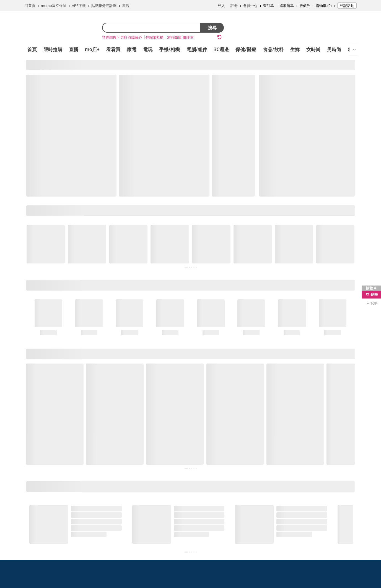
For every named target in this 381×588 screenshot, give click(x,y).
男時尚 (334, 49)
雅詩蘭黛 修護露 (180, 37)
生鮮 (295, 49)
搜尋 (212, 28)
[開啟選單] (354, 50)
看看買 (113, 49)
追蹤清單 (287, 6)
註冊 (234, 6)
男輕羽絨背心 (131, 37)
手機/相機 (169, 49)
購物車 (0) (324, 6)
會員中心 (250, 6)
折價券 (305, 6)
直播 (74, 49)
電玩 (148, 49)
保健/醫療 (246, 49)
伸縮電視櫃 (155, 37)
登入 (221, 6)
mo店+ (92, 49)
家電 (132, 49)
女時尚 (313, 49)
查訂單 (269, 6)
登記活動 (347, 6)
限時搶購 (53, 49)
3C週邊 (221, 49)
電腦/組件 (197, 49)
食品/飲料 (273, 49)
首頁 (32, 49)
